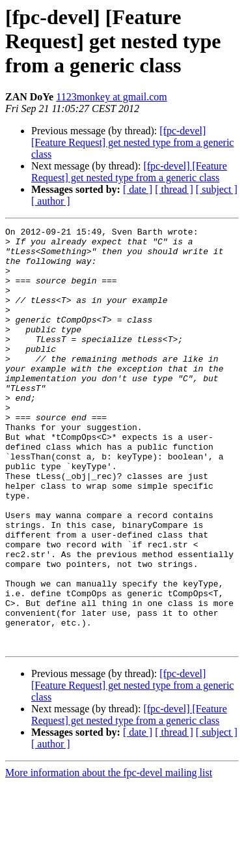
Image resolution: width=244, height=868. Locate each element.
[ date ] (138, 189)
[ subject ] (217, 189)
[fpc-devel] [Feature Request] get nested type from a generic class (132, 142)
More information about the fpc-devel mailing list (109, 857)
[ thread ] (174, 189)
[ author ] (51, 201)
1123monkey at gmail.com (111, 97)
